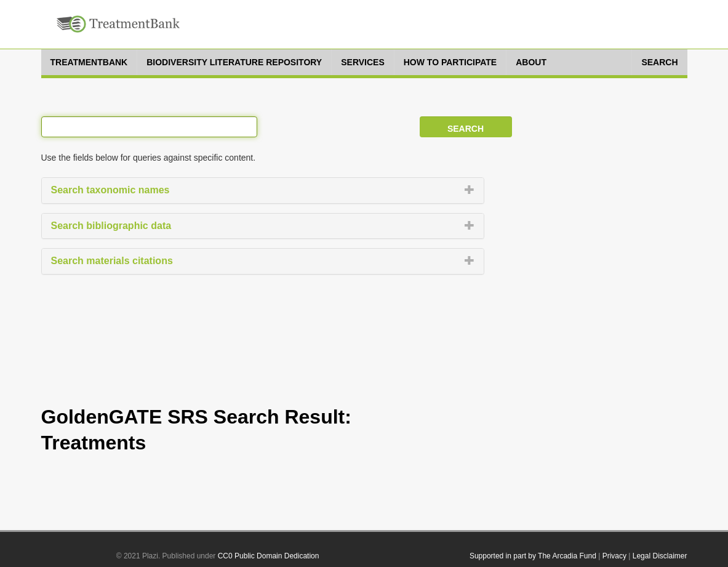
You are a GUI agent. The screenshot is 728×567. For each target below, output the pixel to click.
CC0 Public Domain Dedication (269, 556)
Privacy (614, 556)
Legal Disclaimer (660, 556)
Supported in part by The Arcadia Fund (533, 556)
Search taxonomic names (110, 190)
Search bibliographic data (111, 226)
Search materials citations (112, 261)
